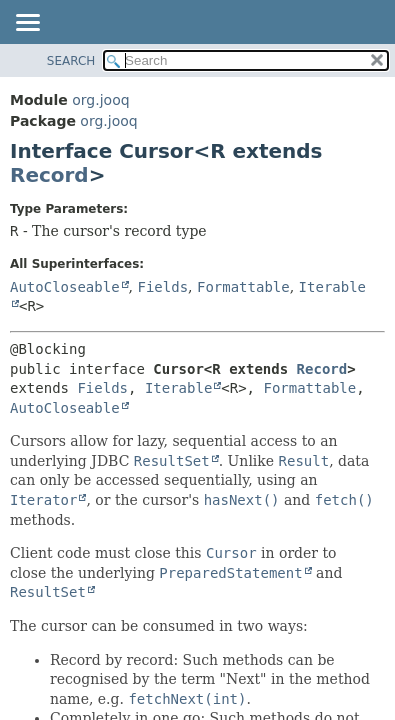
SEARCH (71, 61)
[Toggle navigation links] (27, 24)
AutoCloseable (65, 287)
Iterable (178, 388)
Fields (162, 287)
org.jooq (100, 100)
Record (49, 175)
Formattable (243, 287)
